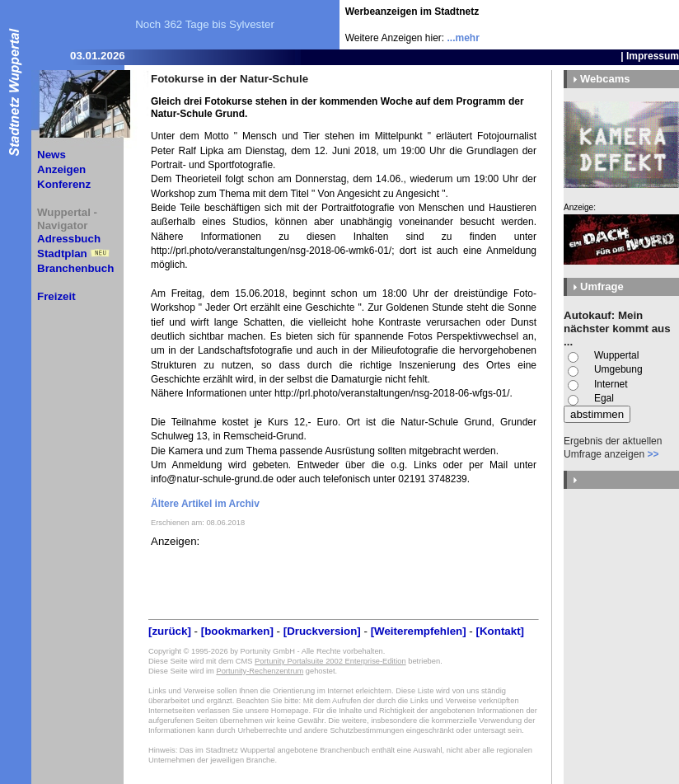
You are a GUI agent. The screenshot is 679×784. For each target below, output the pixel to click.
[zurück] (170, 631)
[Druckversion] (322, 631)
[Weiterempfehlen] (419, 631)
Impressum (653, 56)
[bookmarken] (237, 631)
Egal (604, 398)
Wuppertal (616, 355)
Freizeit (56, 296)
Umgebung (618, 369)
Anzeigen (61, 169)
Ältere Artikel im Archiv (205, 504)
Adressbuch (69, 239)
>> (653, 454)
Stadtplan (62, 254)
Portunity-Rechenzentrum (260, 671)
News (52, 155)
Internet (611, 384)
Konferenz (64, 184)
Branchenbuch (75, 268)
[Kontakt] (501, 631)
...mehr (464, 38)
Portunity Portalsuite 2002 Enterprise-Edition (330, 661)
